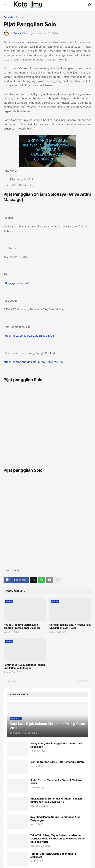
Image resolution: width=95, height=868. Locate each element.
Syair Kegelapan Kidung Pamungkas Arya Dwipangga (55, 818)
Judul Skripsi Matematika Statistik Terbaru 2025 (56, 782)
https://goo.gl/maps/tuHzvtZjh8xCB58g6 (29, 336)
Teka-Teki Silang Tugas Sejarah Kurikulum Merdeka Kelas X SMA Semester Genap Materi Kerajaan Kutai (58, 838)
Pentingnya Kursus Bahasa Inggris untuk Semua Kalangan (25, 666)
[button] (5, 5)
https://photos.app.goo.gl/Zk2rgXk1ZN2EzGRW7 (34, 362)
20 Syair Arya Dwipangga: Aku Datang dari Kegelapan (56, 745)
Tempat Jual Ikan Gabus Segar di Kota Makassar (53, 855)
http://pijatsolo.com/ (16, 283)
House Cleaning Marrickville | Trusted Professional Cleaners (22, 626)
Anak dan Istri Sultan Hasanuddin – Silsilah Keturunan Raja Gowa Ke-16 (56, 800)
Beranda (8, 17)
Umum (20, 17)
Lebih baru (12, 681)
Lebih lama (83, 681)
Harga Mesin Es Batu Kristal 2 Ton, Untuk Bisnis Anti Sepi (70, 626)
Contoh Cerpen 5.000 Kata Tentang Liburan (57, 762)
